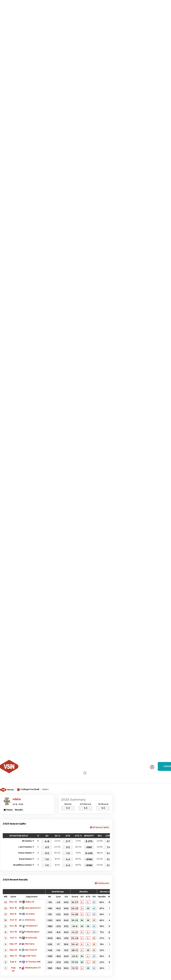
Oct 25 (13, 926)
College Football (30, 789)
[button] (85, 773)
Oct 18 (13, 932)
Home (10, 790)
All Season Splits (100, 827)
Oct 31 (13, 920)
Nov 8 (13, 914)
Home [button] (8, 810)
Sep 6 (13, 962)
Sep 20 (13, 950)
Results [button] (19, 810)
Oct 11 (13, 938)
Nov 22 (13, 902)
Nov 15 (13, 908)
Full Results (102, 883)
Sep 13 (13, 956)
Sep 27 (13, 944)
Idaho (45, 789)
